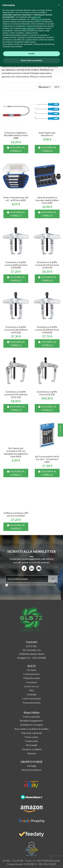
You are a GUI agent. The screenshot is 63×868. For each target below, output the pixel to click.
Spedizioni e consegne (32, 725)
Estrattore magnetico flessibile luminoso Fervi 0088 (16, 135)
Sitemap (32, 753)
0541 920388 (39, 658)
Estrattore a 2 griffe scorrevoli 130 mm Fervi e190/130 (47, 265)
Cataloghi (31, 694)
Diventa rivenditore (32, 770)
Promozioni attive (32, 703)
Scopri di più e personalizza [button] (31, 862)
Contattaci (31, 682)
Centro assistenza (31, 698)
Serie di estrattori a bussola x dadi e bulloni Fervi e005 (47, 200)
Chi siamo (31, 670)
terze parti (38, 821)
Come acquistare (31, 717)
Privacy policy (31, 737)
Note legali (32, 745)
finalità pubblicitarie (28, 830)
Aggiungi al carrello (16, 149)
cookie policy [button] (36, 819)
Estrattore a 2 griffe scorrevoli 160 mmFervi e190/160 (16, 330)
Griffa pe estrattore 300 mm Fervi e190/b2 (16, 514)
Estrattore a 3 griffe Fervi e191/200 (47, 393)
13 (57, 87)
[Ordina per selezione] (44, 87)
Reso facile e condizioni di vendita (31, 729)
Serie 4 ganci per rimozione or (47, 134)
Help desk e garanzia (32, 733)
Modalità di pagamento (31, 721)
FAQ (31, 690)
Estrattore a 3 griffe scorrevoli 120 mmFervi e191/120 (16, 394)
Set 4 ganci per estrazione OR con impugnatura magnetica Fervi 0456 (16, 452)
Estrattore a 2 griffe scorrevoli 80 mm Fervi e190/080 (16, 265)
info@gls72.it (24, 658)
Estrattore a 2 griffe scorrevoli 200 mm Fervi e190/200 (47, 330)
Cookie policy (32, 741)
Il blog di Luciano (32, 678)
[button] (59, 807)
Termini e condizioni (32, 749)
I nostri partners (31, 674)
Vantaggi (31, 766)
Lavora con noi (32, 686)
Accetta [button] (31, 855)
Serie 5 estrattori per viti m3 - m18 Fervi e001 (16, 199)
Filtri (60, 431)
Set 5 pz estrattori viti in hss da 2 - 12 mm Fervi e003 (47, 459)
